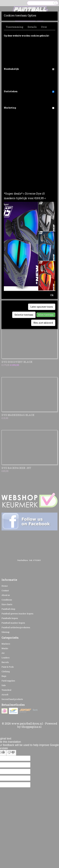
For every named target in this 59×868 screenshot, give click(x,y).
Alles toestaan (46, 315)
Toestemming (15, 27)
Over (44, 27)
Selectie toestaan (24, 315)
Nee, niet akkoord (43, 323)
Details (32, 27)
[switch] (53, 69)
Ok (52, 295)
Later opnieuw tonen (42, 307)
